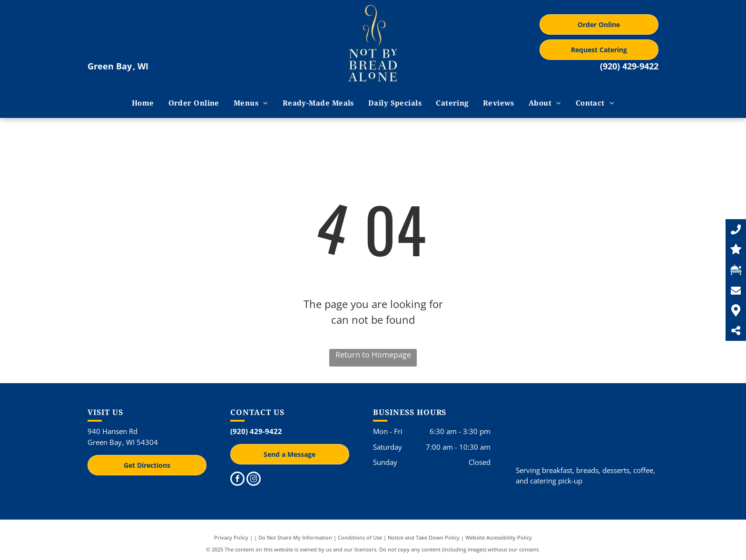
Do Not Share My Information (295, 537)
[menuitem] (143, 103)
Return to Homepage (373, 355)
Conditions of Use (360, 537)
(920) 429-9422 (629, 66)
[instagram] (254, 480)
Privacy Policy (231, 537)
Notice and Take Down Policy (424, 537)
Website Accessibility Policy (499, 537)
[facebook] (237, 480)
